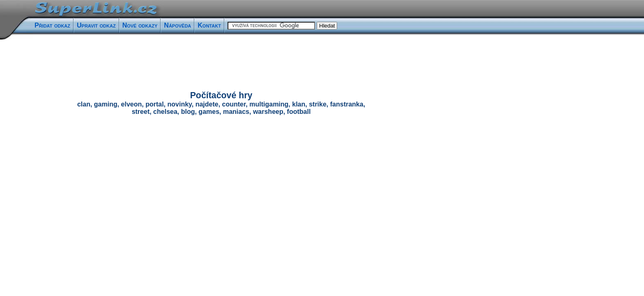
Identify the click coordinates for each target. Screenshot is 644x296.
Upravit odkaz (96, 25)
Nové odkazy (140, 25)
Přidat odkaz (52, 25)
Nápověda (177, 25)
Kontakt (209, 25)
